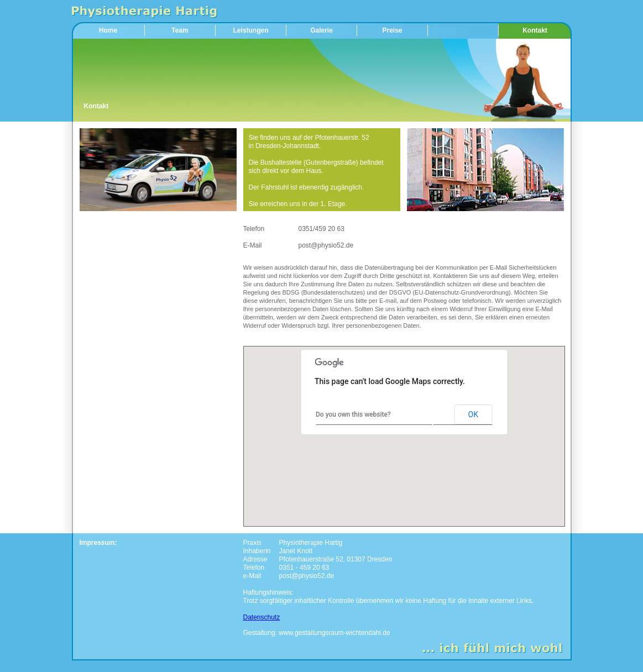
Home (108, 30)
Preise (392, 30)
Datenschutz (262, 617)
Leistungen (250, 30)
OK (473, 414)
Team (180, 30)
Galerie (321, 30)
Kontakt (535, 30)
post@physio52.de (326, 245)
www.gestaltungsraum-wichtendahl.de (334, 633)
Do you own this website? (353, 414)
